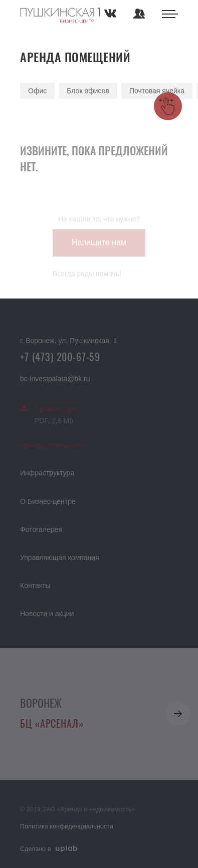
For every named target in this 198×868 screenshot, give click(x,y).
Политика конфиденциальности (67, 826)
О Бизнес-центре (48, 501)
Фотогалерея (41, 529)
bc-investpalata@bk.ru (55, 379)
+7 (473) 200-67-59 (60, 357)
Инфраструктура (47, 473)
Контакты (35, 586)
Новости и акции (47, 614)
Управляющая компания (60, 557)
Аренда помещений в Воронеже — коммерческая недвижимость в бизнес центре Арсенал (60, 16)
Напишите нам (99, 246)
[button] (178, 714)
